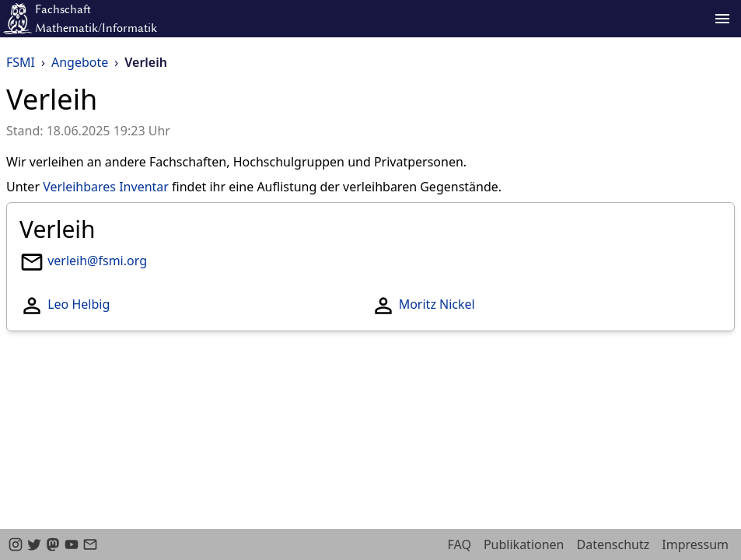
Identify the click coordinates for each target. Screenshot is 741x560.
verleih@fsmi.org (97, 261)
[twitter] (34, 544)
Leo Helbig (79, 304)
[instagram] (16, 544)
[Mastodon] (53, 544)
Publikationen (524, 544)
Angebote (80, 62)
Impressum (695, 544)
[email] (90, 544)
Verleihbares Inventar (106, 187)
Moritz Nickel (437, 304)
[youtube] (72, 544)
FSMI (21, 62)
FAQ (460, 544)
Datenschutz (613, 544)
